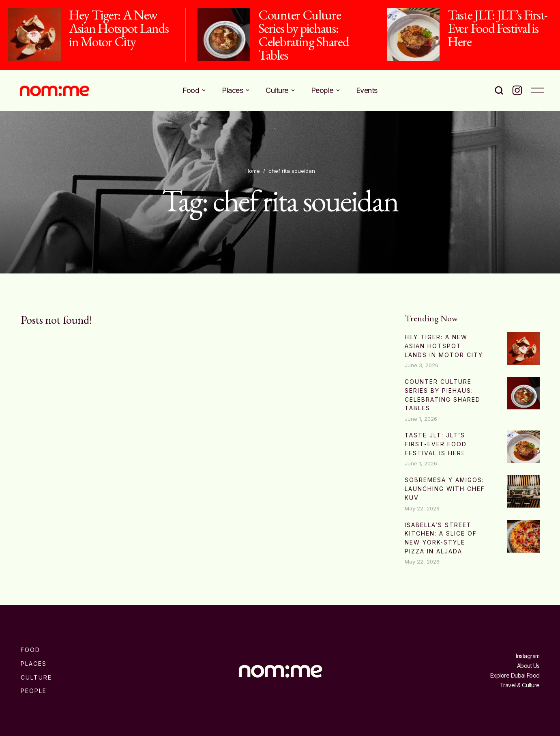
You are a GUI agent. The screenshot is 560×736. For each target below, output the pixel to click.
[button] (204, 90)
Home (253, 171)
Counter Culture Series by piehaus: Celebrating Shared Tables (304, 35)
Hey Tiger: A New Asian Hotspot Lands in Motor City (119, 28)
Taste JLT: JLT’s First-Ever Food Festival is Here (498, 28)
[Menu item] (194, 90)
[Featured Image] (34, 34)
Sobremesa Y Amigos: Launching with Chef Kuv (445, 489)
